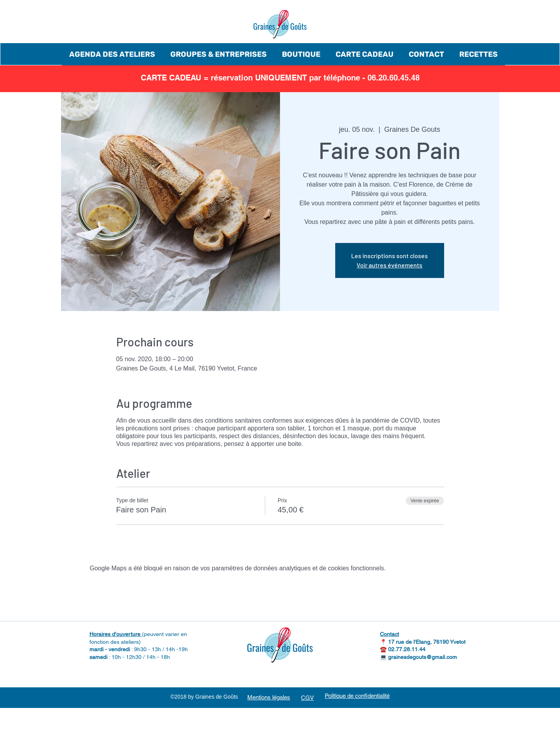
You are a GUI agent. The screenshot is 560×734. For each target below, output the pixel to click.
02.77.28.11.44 (407, 649)
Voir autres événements (389, 265)
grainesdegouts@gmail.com (423, 657)
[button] (112, 54)
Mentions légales (269, 697)
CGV (307, 698)
